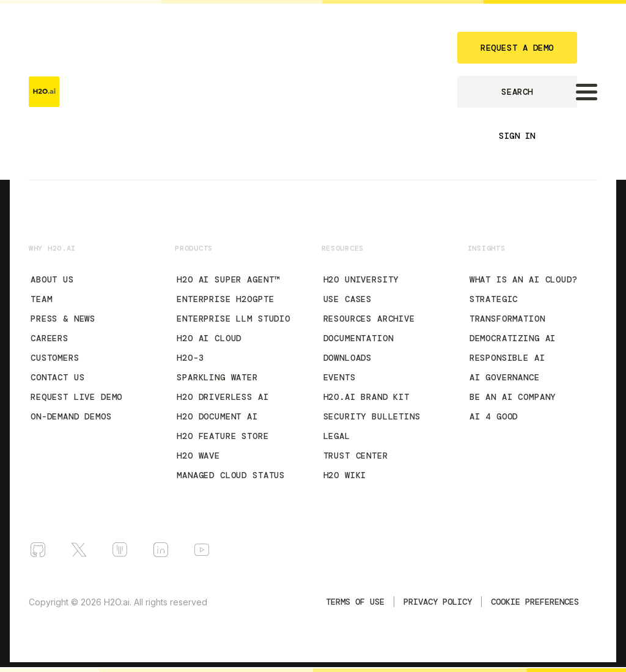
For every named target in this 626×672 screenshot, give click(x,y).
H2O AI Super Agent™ (228, 279)
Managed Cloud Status (231, 475)
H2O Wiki (345, 475)
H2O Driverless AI (223, 397)
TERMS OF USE (355, 602)
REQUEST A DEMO (517, 48)
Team (41, 299)
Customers (55, 358)
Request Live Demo (76, 397)
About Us (52, 279)
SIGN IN (517, 136)
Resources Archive (369, 319)
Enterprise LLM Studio (234, 319)
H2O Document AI (217, 416)
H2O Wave (198, 456)
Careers (50, 338)
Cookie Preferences (535, 602)
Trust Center (356, 456)
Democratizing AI (513, 338)
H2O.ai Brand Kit (366, 397)
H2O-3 (190, 358)
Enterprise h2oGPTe (225, 299)
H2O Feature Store (223, 436)
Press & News (63, 319)
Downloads (348, 358)
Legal (337, 436)
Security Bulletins (372, 416)
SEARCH (517, 92)
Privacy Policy (438, 602)
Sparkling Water (217, 377)
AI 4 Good (494, 416)
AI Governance (505, 377)
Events (340, 377)
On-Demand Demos (71, 416)
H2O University (361, 279)
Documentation (359, 338)
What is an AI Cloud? (524, 279)
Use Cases (348, 299)
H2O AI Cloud (209, 338)
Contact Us (57, 377)
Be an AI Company (513, 397)
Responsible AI (507, 358)
